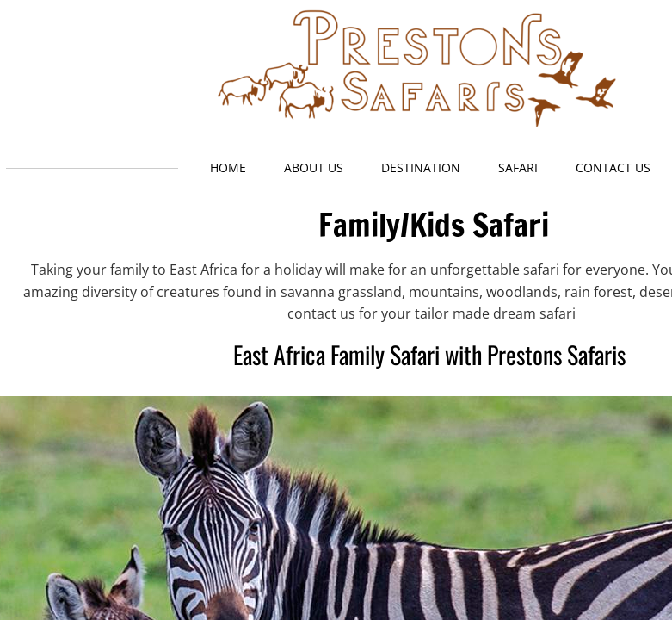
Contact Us (613, 167)
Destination (421, 167)
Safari (518, 167)
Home (228, 167)
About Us (314, 167)
